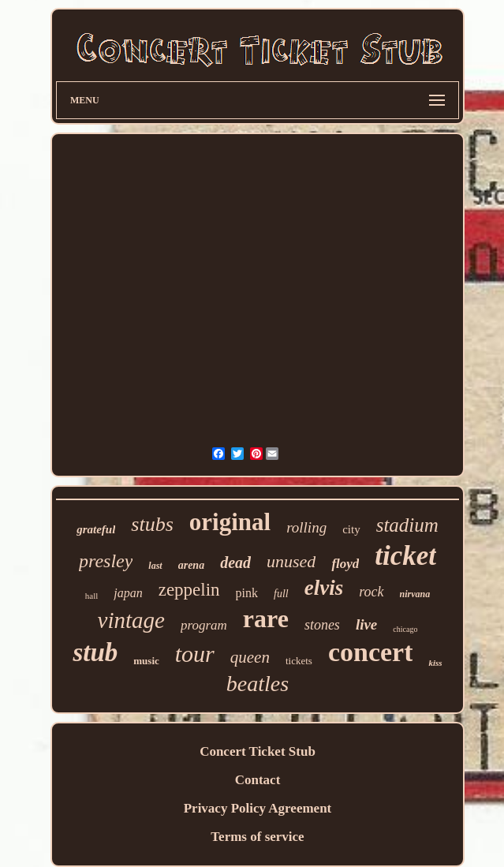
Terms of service (257, 837)
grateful (96, 529)
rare (266, 618)
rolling (306, 527)
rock (371, 592)
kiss (435, 663)
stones (322, 625)
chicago (405, 629)
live (366, 624)
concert (371, 652)
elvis (324, 588)
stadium (407, 525)
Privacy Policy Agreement (258, 808)
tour (195, 654)
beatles (258, 684)
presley (106, 561)
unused (291, 561)
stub (95, 652)
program (204, 625)
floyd (345, 564)
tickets (299, 661)
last (155, 566)
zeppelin (189, 590)
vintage (131, 620)
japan (128, 593)
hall (92, 596)
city (351, 529)
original (230, 522)
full (281, 594)
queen (250, 657)
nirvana (415, 594)
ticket (405, 556)
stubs (152, 524)
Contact (258, 780)
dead (235, 562)
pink (247, 593)
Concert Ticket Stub (258, 751)
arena (191, 565)
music (146, 661)
